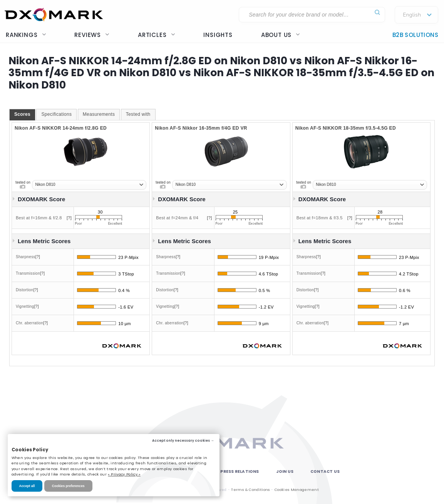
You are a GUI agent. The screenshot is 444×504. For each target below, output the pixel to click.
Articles (156, 35)
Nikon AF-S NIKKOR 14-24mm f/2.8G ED (61, 128)
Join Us (285, 471)
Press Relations (240, 471)
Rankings (26, 35)
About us (281, 35)
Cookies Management (297, 490)
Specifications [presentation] (56, 114)
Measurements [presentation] (99, 114)
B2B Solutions (415, 35)
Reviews (92, 35)
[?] (69, 218)
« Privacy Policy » (124, 474)
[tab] (22, 115)
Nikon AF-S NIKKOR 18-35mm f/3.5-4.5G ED (346, 128)
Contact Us (325, 471)
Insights (218, 35)
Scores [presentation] (22, 114)
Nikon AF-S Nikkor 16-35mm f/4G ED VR (201, 128)
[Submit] (377, 13)
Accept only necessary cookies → (183, 441)
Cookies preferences (68, 486)
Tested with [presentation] (138, 114)
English (412, 15)
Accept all (27, 486)
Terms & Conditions (250, 490)
